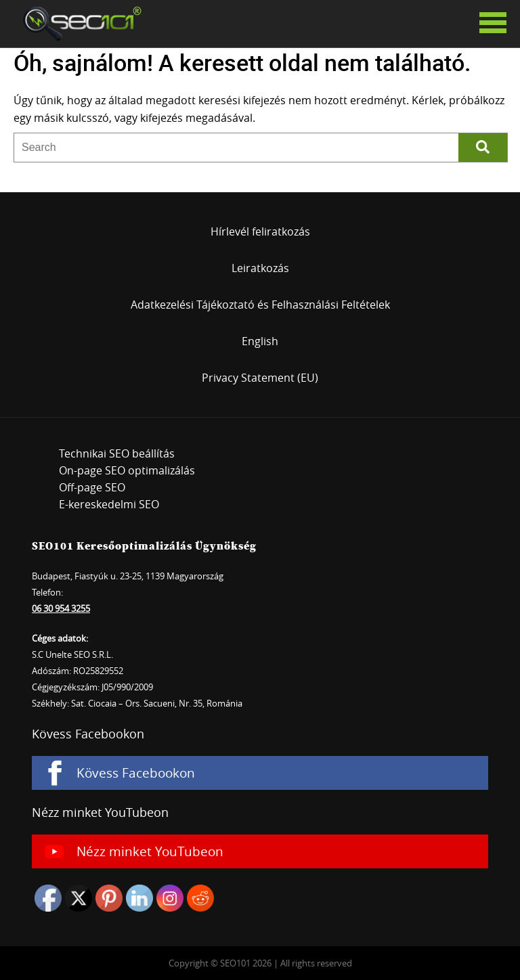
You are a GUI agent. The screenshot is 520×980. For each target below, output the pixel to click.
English (260, 341)
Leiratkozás (260, 268)
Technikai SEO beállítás (117, 453)
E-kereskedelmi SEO (109, 504)
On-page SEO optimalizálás (127, 470)
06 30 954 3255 (61, 608)
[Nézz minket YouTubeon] (260, 851)
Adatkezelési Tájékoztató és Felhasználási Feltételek (260, 305)
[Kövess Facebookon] (260, 773)
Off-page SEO (92, 487)
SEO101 (78, 24)
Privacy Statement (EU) (260, 378)
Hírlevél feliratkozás (260, 231)
